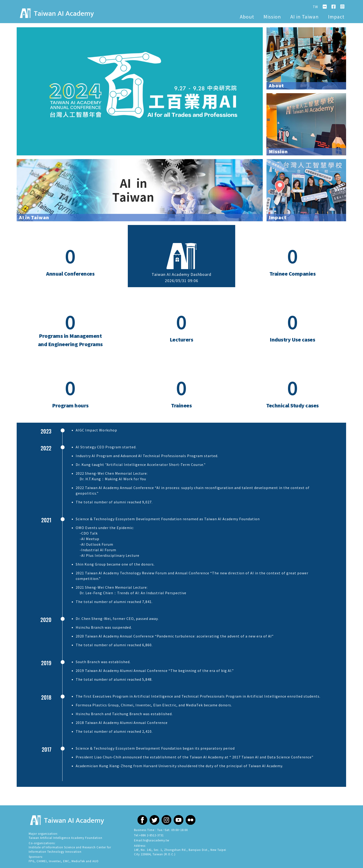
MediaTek (78, 861)
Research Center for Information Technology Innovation (70, 850)
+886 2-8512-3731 (151, 835)
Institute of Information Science (52, 847)
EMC (66, 861)
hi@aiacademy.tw (156, 840)
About (247, 17)
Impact (336, 17)
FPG (32, 861)
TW (315, 7)
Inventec (55, 861)
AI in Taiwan (305, 17)
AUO (95, 861)
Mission (272, 17)
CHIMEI (42, 861)
